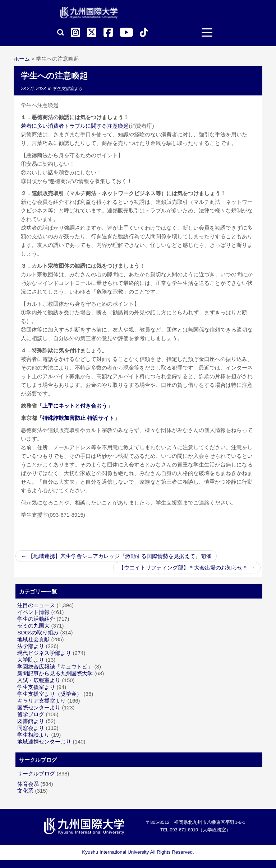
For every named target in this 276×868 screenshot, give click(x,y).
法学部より (31, 646)
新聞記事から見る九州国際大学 (55, 673)
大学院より (31, 660)
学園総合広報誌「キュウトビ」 (55, 667)
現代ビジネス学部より (44, 653)
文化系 (25, 791)
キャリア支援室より (42, 701)
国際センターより (39, 707)
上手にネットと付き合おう (75, 406)
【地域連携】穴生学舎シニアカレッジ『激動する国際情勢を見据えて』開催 (116, 556)
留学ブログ (31, 714)
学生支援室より (68, 89)
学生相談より (33, 735)
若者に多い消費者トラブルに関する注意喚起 (75, 126)
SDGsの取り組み (38, 632)
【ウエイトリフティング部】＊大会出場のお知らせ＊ (187, 567)
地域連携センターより (44, 742)
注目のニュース (36, 605)
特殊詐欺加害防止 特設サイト (78, 418)
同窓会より (31, 728)
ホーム (22, 59)
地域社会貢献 (33, 639)
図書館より (31, 721)
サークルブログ (36, 773)
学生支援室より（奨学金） (50, 694)
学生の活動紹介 (36, 619)
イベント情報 (33, 612)
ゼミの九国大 (33, 626)
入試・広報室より (39, 680)
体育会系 (28, 784)
